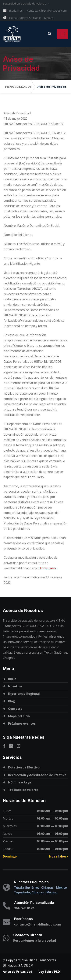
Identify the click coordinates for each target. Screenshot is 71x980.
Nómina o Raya (20, 782)
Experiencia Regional (24, 694)
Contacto (15, 709)
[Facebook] (4, 746)
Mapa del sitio (19, 716)
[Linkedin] (11, 746)
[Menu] (63, 34)
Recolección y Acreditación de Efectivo (37, 775)
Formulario (48, 568)
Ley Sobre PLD (49, 972)
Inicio (12, 679)
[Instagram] (18, 746)
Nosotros (15, 686)
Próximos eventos (22, 723)
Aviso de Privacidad (18, 972)
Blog (12, 701)
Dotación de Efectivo (24, 767)
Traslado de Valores (23, 790)
